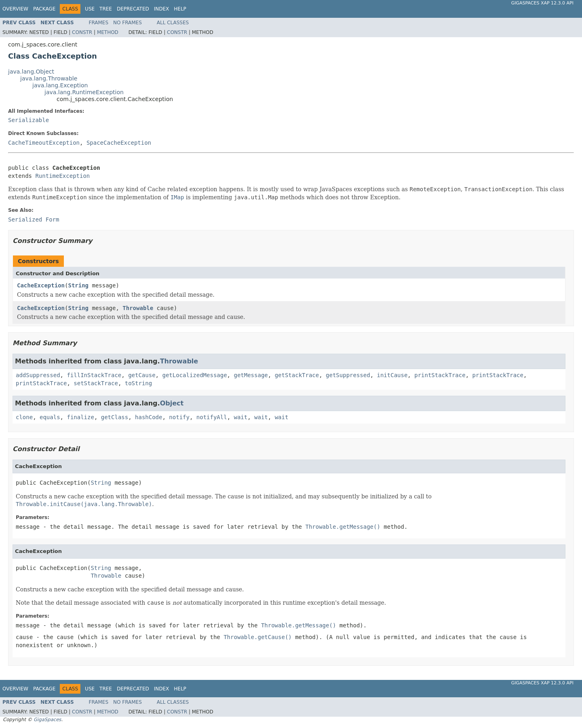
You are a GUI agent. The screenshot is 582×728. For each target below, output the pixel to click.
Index (162, 9)
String (78, 285)
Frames (99, 23)
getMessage (251, 375)
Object (172, 403)
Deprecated (133, 9)
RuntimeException (62, 176)
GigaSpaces (47, 720)
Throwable (138, 308)
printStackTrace (440, 375)
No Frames (128, 23)
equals (50, 417)
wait (241, 417)
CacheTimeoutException (44, 143)
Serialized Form (34, 219)
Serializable (28, 120)
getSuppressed (348, 375)
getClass (115, 417)
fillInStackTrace (94, 375)
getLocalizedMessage (194, 375)
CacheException (41, 285)
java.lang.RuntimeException (84, 92)
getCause (142, 375)
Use (90, 9)
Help (180, 9)
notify (179, 417)
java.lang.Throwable (49, 78)
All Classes (173, 23)
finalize (80, 417)
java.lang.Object (31, 72)
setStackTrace (96, 383)
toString (138, 383)
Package (44, 9)
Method (108, 32)
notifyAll (212, 417)
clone (24, 417)
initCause (392, 375)
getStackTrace (297, 375)
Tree (106, 9)
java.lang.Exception (60, 85)
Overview (15, 9)
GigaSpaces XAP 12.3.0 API (542, 3)
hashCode (149, 417)
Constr (82, 32)
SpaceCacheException (119, 143)
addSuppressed (38, 375)
